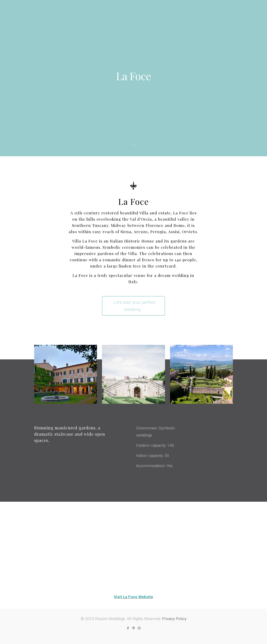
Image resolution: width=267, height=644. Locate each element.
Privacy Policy (174, 619)
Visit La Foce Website (133, 597)
